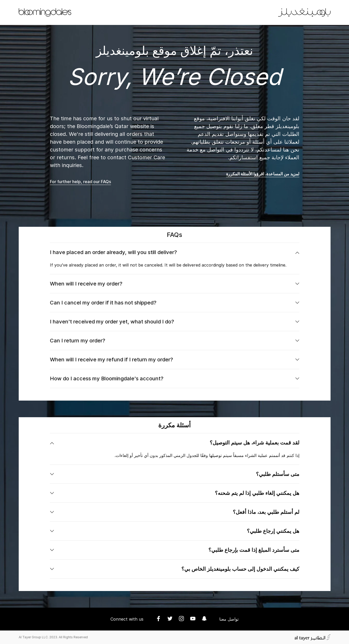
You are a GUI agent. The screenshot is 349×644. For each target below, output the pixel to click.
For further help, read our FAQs (80, 182)
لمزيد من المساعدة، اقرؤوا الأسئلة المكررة (263, 174)
